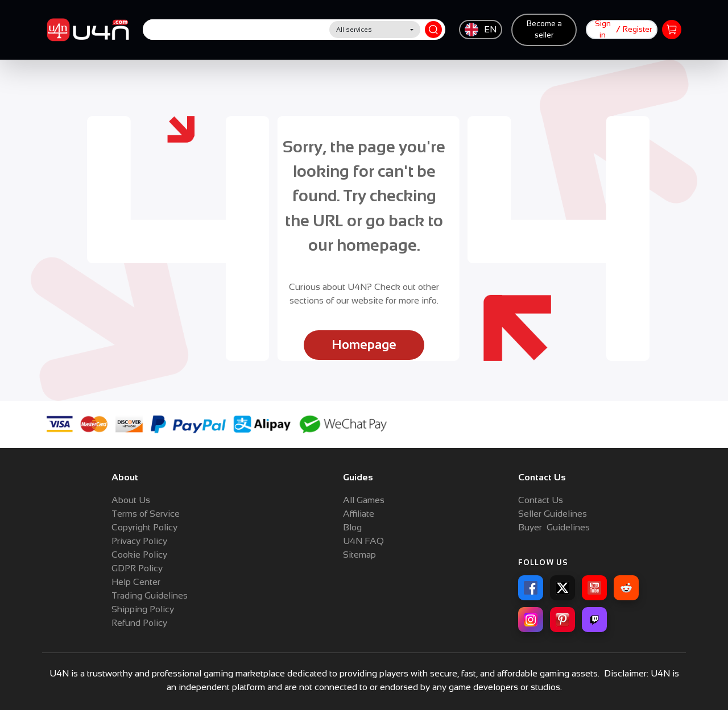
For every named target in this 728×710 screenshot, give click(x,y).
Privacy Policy (139, 541)
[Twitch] (594, 620)
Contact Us (541, 500)
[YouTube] (594, 588)
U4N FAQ (363, 541)
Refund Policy (139, 623)
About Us (131, 500)
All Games (364, 500)
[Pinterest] (562, 620)
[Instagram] (531, 620)
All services (354, 30)
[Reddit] (626, 588)
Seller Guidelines (553, 514)
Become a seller (544, 29)
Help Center (136, 582)
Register (637, 29)
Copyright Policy (144, 527)
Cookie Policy (139, 555)
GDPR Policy (137, 568)
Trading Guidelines (150, 595)
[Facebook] (531, 588)
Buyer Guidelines (554, 527)
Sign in (603, 29)
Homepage (364, 345)
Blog (352, 527)
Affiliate (359, 514)
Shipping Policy (143, 609)
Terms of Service (146, 514)
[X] (562, 588)
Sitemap (359, 555)
